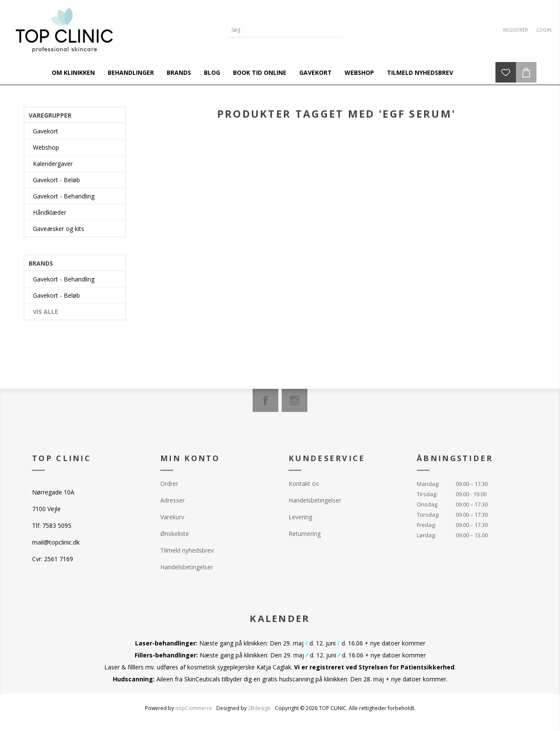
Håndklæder (50, 212)
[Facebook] (265, 400)
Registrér (516, 30)
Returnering (305, 534)
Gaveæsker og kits (59, 229)
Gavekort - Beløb (56, 180)
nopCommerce (194, 708)
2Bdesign (259, 708)
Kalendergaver (53, 164)
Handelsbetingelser (187, 567)
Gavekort (46, 131)
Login (544, 30)
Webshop (46, 147)
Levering (300, 517)
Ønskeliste (175, 534)
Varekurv (172, 517)
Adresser (172, 500)
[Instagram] (295, 400)
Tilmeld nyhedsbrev (187, 550)
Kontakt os (304, 484)
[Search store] (279, 30)
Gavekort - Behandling (64, 196)
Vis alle (46, 312)
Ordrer (169, 484)
